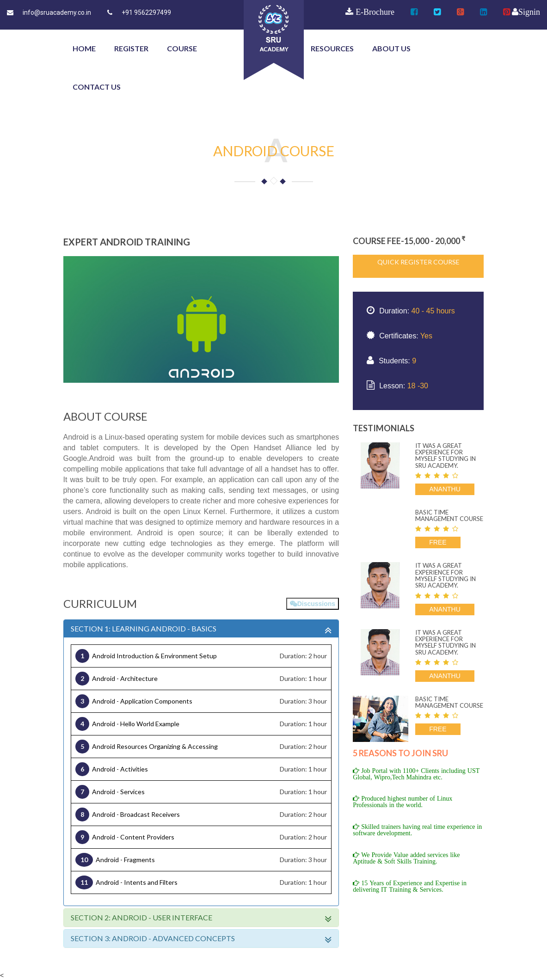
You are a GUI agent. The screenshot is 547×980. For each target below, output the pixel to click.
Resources (332, 48)
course (182, 48)
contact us (97, 87)
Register (131, 48)
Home (84, 48)
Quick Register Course (418, 262)
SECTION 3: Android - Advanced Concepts (201, 938)
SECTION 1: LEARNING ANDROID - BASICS (201, 629)
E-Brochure (374, 12)
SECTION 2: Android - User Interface (201, 918)
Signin (529, 12)
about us (391, 48)
